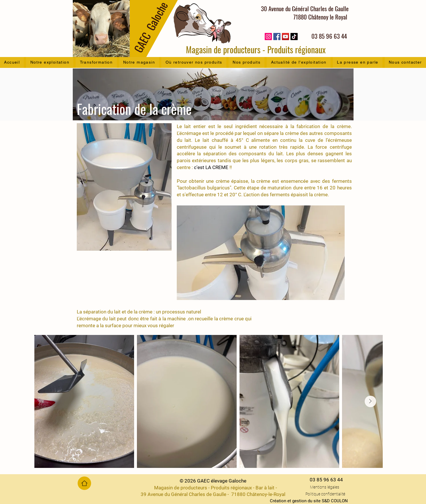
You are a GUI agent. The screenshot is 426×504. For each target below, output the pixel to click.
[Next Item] (370, 401)
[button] (50, 62)
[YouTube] (285, 37)
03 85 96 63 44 (326, 480)
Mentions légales (325, 487)
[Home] (84, 483)
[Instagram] (268, 37)
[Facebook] (277, 37)
